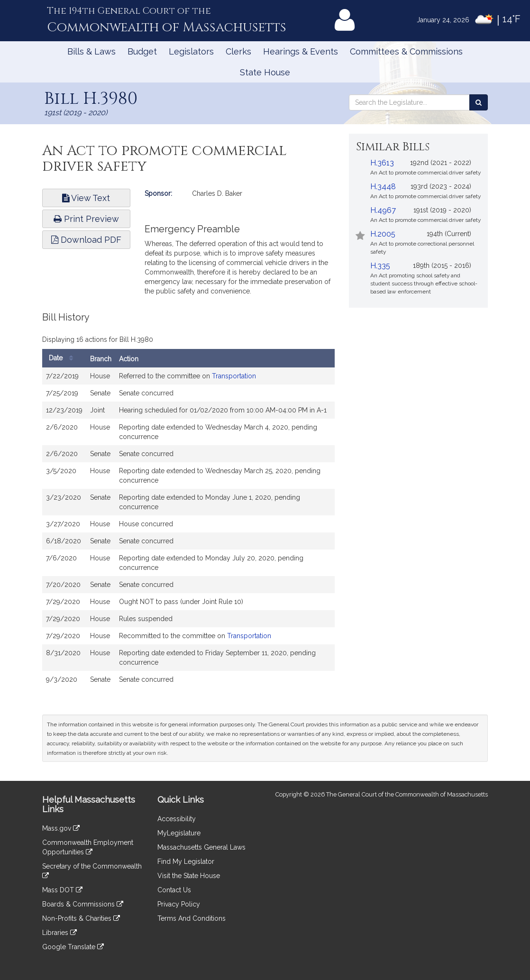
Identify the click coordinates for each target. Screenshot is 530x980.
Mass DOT (62, 890)
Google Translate (73, 947)
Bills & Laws (91, 51)
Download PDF (86, 240)
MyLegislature (179, 833)
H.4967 (383, 210)
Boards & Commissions (83, 904)
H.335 (380, 266)
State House (265, 72)
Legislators (191, 51)
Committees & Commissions (406, 51)
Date (63, 358)
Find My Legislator (186, 861)
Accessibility (177, 819)
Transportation (234, 376)
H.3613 (382, 163)
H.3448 (383, 187)
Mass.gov (61, 828)
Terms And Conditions (192, 918)
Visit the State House (189, 876)
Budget (142, 51)
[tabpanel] (188, 505)
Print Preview (86, 219)
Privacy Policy (179, 904)
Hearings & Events (301, 51)
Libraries (59, 933)
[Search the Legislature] (479, 102)
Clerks (238, 51)
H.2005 (383, 234)
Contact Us (174, 890)
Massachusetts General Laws (201, 847)
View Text (86, 198)
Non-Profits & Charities (81, 918)
